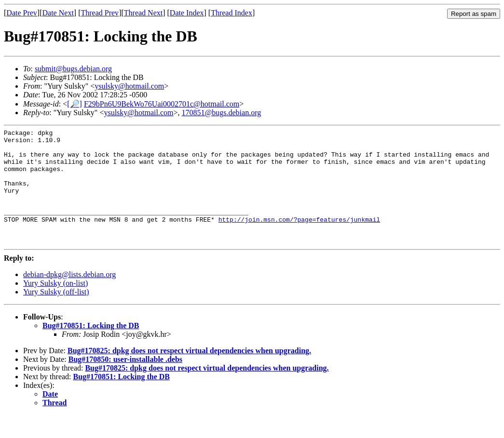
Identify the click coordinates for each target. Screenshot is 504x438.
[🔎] (75, 104)
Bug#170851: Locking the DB (91, 349)
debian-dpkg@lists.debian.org (69, 298)
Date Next (58, 13)
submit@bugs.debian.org (73, 69)
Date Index (187, 13)
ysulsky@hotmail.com (129, 86)
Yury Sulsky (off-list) (56, 315)
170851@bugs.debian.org (222, 113)
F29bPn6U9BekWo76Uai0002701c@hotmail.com (162, 104)
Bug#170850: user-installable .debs (125, 382)
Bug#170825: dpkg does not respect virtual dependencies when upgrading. (189, 374)
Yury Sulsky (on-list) (55, 306)
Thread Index (232, 13)
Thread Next (143, 13)
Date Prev (22, 13)
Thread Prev (100, 13)
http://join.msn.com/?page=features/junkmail (299, 238)
